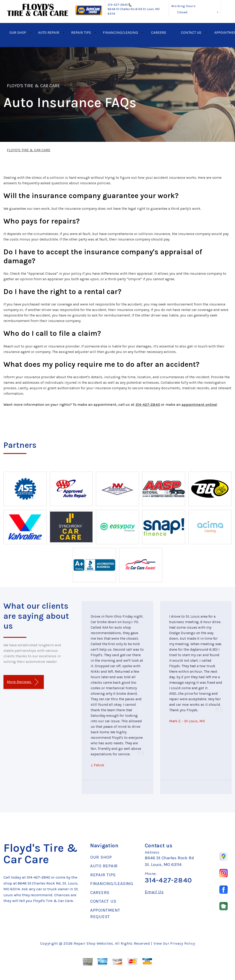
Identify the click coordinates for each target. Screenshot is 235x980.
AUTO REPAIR (49, 32)
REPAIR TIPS (81, 32)
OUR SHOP (18, 32)
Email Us (154, 892)
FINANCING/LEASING (120, 32)
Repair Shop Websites (93, 943)
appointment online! (199, 405)
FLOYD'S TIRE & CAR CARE (33, 86)
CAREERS (159, 32)
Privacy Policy (183, 943)
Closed (182, 12)
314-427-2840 (118, 5)
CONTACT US (191, 32)
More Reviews (23, 682)
